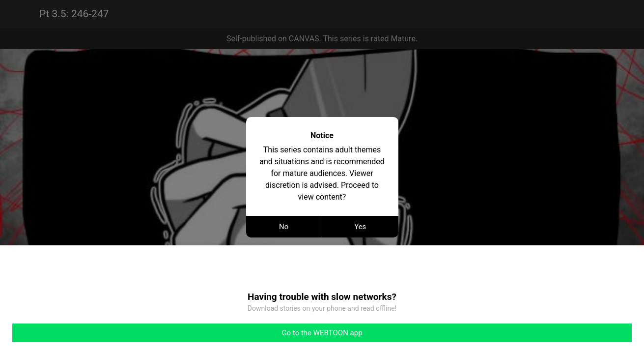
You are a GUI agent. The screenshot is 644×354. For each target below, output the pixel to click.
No (284, 227)
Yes (360, 227)
